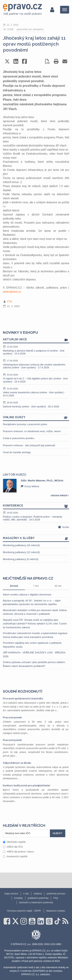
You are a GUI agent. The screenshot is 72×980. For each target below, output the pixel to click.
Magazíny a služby (36, 538)
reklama (38, 894)
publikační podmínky (38, 898)
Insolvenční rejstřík (15, 856)
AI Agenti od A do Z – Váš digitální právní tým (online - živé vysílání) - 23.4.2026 (36, 378)
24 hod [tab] (14, 586)
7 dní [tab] (36, 586)
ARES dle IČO (13, 847)
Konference (36, 506)
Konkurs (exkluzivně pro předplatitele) (26, 785)
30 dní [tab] (58, 586)
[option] (36, 486)
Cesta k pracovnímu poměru (19, 438)
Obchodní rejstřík (14, 842)
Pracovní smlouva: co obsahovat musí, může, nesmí (32, 431)
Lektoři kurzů (14, 475)
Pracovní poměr (12, 717)
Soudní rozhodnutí (23, 691)
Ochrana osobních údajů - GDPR (24, 911)
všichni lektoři (60, 495)
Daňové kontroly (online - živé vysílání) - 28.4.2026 (36, 404)
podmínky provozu (56, 894)
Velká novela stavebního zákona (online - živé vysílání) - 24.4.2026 (36, 392)
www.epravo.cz (12, 292)
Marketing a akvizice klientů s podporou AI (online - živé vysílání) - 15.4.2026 (36, 350)
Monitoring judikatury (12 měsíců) (21, 552)
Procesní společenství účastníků (23, 699)
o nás (26, 894)
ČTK (10, 302)
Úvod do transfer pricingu (17, 452)
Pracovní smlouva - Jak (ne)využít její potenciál (29, 445)
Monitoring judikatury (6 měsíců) (21, 559)
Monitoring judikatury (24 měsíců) (21, 545)
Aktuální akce (36, 340)
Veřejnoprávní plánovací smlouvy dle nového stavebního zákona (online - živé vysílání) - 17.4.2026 (36, 364)
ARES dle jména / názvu (18, 852)
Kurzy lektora (30, 486)
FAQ (56, 898)
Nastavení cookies (56, 911)
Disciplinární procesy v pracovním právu (25, 424)
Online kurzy (36, 418)
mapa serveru (11, 894)
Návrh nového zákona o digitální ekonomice (27, 595)
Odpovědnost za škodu (17, 763)
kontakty (19, 898)
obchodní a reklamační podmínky (36, 903)
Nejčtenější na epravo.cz (28, 578)
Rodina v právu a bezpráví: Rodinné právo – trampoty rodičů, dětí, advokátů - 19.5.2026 (36, 516)
